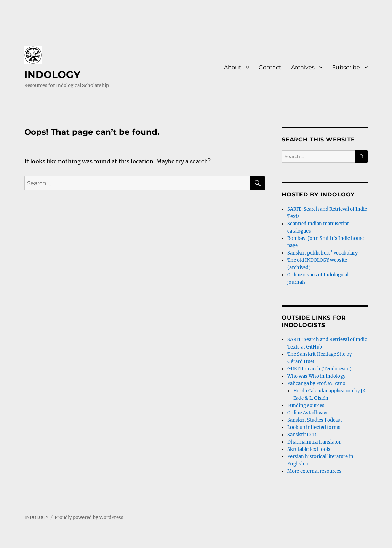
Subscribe (346, 67)
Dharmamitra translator (314, 442)
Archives (303, 67)
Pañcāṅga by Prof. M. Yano (316, 383)
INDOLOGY (52, 75)
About (233, 67)
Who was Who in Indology (316, 376)
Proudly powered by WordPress (89, 518)
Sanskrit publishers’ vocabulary (322, 253)
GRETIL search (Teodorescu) (319, 369)
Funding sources (306, 405)
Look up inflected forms (314, 427)
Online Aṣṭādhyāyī (307, 413)
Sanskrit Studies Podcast (315, 420)
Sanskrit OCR (302, 435)
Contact (270, 67)
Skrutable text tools (309, 449)
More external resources (314, 471)
